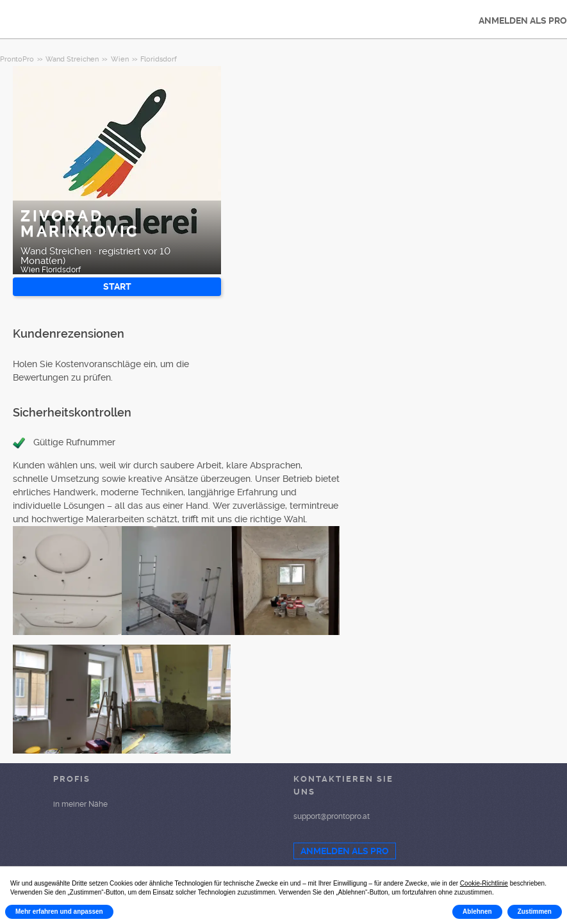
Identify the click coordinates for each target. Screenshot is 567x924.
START (117, 286)
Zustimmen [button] (535, 912)
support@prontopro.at (332, 816)
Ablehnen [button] (477, 912)
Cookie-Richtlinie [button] (484, 883)
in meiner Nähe (80, 804)
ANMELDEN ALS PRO (345, 851)
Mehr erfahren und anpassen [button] (59, 912)
